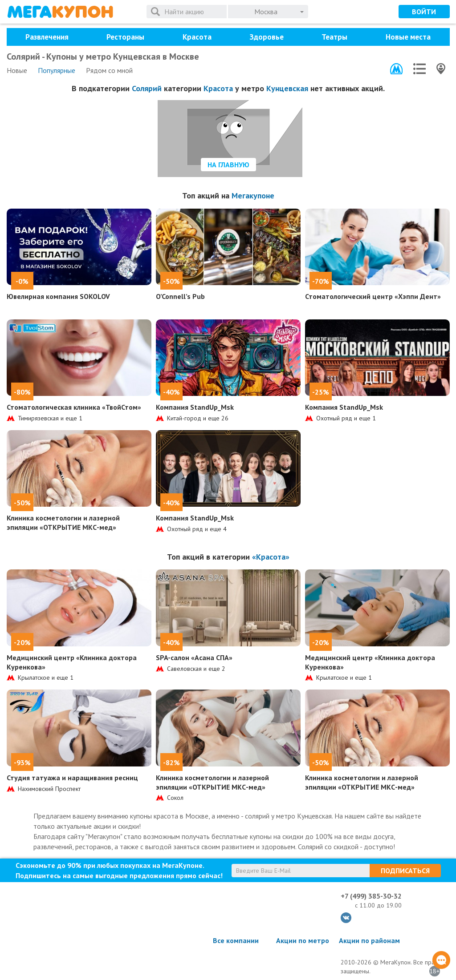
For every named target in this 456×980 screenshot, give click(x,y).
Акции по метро (303, 940)
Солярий (147, 88)
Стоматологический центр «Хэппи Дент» (373, 296)
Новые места (408, 37)
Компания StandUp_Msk (195, 407)
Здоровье (267, 37)
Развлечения (47, 37)
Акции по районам (369, 940)
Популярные (57, 70)
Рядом (109, 70)
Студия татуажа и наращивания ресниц (72, 778)
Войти (424, 12)
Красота (197, 37)
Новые (17, 70)
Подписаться (405, 871)
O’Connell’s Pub (180, 296)
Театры (334, 37)
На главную (228, 165)
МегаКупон (60, 12)
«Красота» (271, 557)
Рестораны (125, 37)
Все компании (236, 940)
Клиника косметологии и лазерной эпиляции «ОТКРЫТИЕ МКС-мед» (63, 522)
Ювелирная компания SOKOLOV (58, 296)
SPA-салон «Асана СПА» (194, 657)
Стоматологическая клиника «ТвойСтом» (74, 407)
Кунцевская (287, 88)
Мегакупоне (253, 196)
